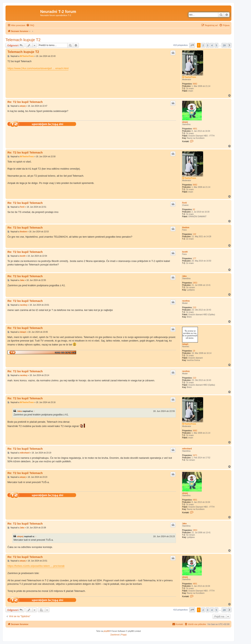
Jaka (184, 276)
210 (194, 307)
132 (194, 234)
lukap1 (185, 344)
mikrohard (187, 449)
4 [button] (212, 45)
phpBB (106, 631)
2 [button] (203, 45)
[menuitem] (30, 25)
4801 (195, 129)
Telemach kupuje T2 (23, 40)
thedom (186, 228)
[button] (192, 45)
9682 (195, 84)
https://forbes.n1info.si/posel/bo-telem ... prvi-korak (36, 566)
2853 (195, 283)
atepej (185, 122)
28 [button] (224, 45)
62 (194, 209)
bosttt (185, 252)
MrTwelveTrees (189, 77)
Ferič (185, 203)
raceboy (186, 301)
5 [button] (216, 45)
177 (194, 258)
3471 (195, 455)
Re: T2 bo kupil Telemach (25, 102)
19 (194, 351)
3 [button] (208, 45)
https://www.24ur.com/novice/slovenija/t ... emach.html (38, 68)
